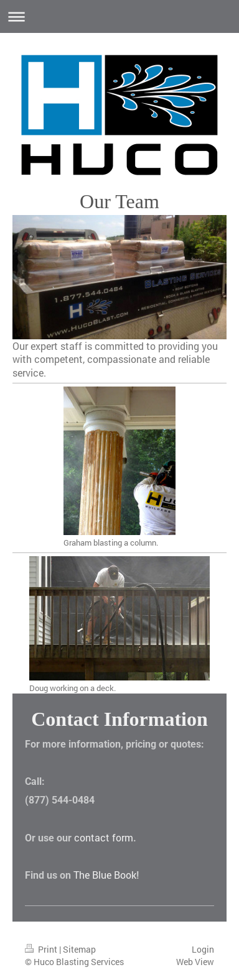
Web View (195, 962)
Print (42, 949)
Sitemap (79, 949)
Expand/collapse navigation (119, 16)
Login (203, 949)
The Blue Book (105, 875)
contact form (104, 837)
